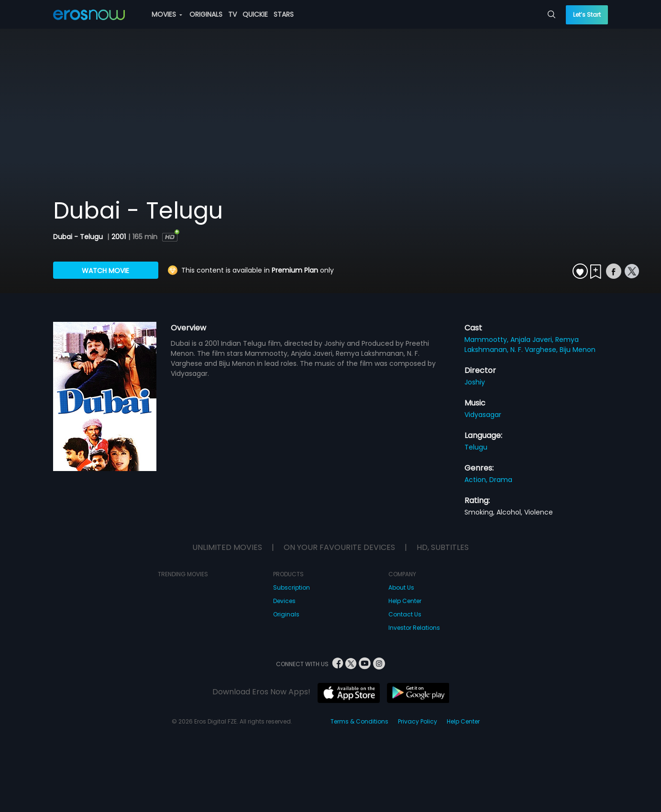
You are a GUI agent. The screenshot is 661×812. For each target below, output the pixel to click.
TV (232, 14)
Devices (284, 601)
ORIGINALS (206, 14)
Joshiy (475, 382)
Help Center (405, 601)
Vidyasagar (483, 415)
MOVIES (167, 14)
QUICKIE (255, 14)
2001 (119, 237)
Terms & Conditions (359, 721)
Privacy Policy (418, 721)
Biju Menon (578, 350)
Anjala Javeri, (533, 340)
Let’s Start (587, 15)
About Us (401, 587)
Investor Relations (414, 628)
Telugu (476, 447)
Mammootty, (487, 340)
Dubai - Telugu (79, 237)
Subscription (292, 587)
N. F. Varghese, (535, 350)
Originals (286, 614)
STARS (284, 14)
